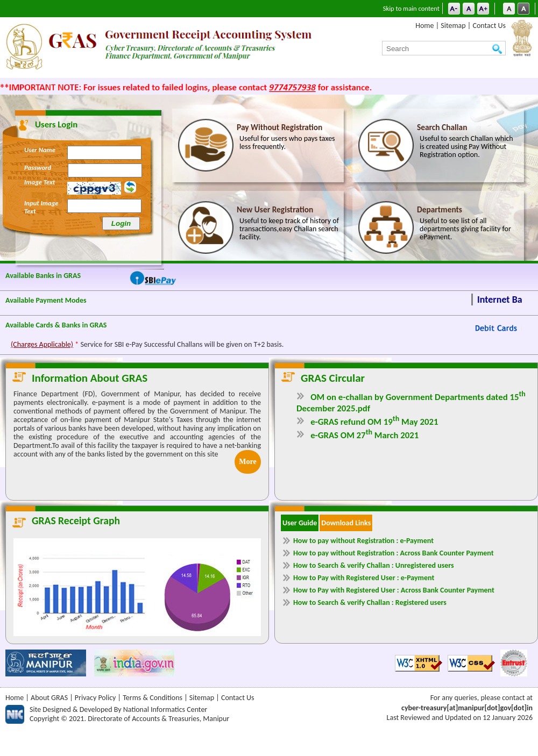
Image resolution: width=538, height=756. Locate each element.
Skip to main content (411, 8)
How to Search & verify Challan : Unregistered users (374, 565)
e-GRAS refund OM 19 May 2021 (374, 422)
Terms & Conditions (153, 698)
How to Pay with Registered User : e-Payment (364, 578)
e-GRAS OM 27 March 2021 (364, 435)
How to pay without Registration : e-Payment (363, 541)
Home (424, 26)
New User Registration (275, 209)
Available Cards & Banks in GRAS (56, 325)
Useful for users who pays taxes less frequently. (287, 143)
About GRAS (49, 698)
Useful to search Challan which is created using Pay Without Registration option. (466, 147)
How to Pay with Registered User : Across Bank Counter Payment (394, 590)
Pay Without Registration (279, 127)
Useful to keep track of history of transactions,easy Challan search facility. (289, 229)
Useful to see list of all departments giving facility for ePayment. (465, 229)
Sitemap (453, 26)
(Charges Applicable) (42, 344)
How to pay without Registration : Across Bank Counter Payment (394, 553)
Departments (440, 209)
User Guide (300, 523)
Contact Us (489, 26)
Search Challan (442, 127)
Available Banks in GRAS (43, 276)
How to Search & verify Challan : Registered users (370, 602)
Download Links (346, 523)
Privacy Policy (95, 698)
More (247, 462)
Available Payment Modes (46, 300)
